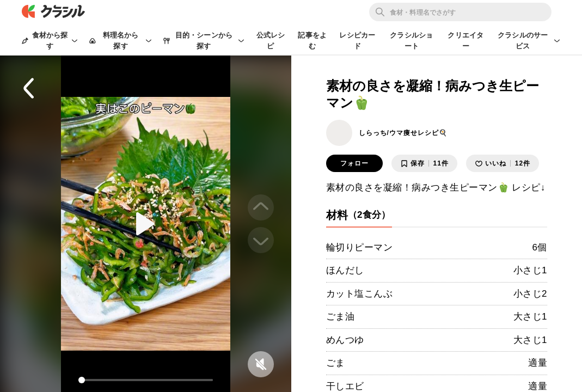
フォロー (354, 163)
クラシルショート (411, 41)
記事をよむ (312, 41)
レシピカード (357, 41)
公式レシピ (271, 41)
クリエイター (465, 41)
